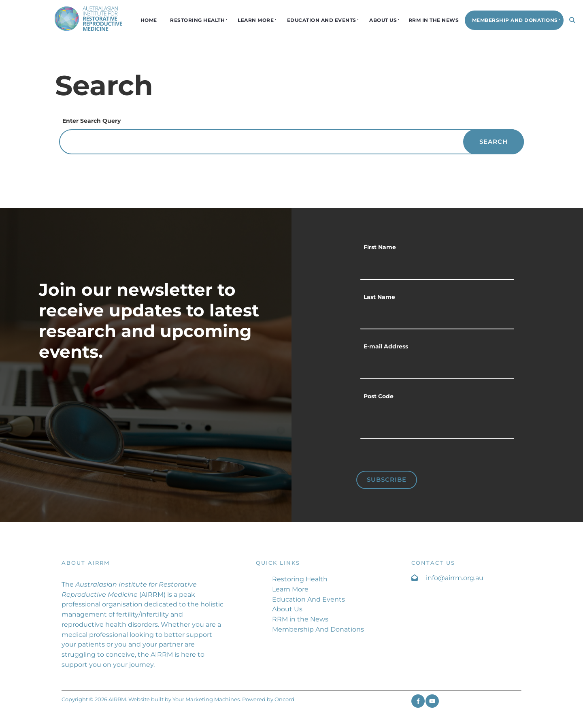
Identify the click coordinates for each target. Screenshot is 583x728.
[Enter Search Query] (291, 142)
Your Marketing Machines (206, 699)
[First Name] (437, 268)
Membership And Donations (515, 20)
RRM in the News (434, 20)
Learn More (256, 20)
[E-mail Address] (437, 367)
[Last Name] (437, 318)
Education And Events (322, 20)
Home (149, 20)
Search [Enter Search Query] (494, 142)
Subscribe (387, 479)
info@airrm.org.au (455, 578)
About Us (383, 20)
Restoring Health (197, 20)
